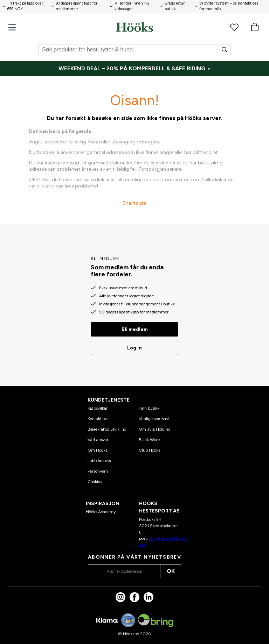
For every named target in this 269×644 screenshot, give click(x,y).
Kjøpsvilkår (98, 408)
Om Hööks (97, 450)
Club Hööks (149, 450)
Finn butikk (149, 408)
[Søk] (134, 50)
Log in (134, 348)
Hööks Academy (101, 512)
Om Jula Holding (155, 429)
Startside (134, 203)
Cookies (95, 482)
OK (171, 571)
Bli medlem (135, 329)
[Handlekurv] (255, 27)
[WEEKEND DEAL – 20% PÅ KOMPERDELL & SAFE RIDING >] (134, 69)
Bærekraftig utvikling (107, 429)
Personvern (98, 471)
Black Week (150, 440)
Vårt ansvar (98, 440)
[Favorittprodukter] (234, 27)
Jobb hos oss (99, 461)
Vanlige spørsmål (155, 419)
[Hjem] (134, 27)
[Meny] (12, 27)
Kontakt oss (98, 419)
